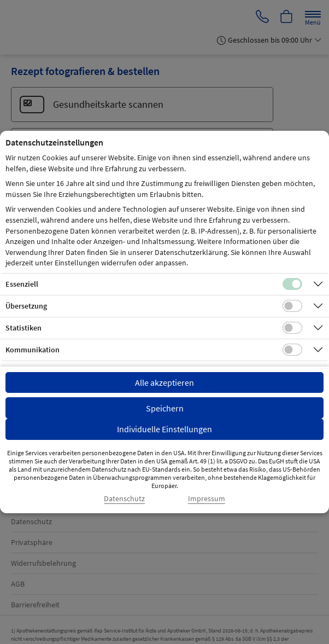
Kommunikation (33, 350)
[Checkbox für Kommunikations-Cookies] (292, 350)
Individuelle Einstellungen (164, 429)
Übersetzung (26, 306)
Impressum (207, 499)
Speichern (165, 408)
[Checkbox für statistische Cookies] (292, 328)
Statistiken (23, 328)
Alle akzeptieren (164, 382)
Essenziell (22, 284)
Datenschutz (124, 499)
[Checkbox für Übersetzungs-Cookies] (292, 306)
